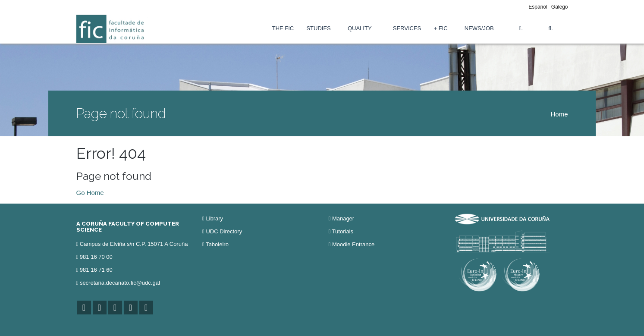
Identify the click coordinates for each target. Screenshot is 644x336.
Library (214, 218)
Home (559, 114)
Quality (360, 28)
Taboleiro (217, 244)
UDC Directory (224, 231)
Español (538, 7)
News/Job (479, 28)
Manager (343, 218)
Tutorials (343, 231)
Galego (560, 7)
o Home (93, 193)
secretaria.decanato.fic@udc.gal (120, 283)
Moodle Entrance (353, 244)
